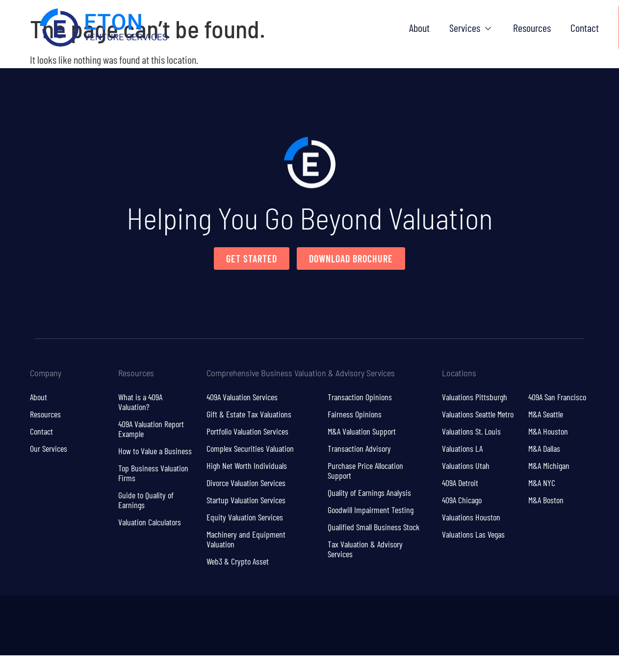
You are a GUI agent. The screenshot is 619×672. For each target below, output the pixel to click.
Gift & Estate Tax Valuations (249, 414)
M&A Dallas (544, 448)
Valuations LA (462, 448)
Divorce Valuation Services (246, 483)
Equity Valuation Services (245, 517)
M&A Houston (548, 431)
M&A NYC (542, 483)
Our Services (49, 448)
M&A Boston (546, 500)
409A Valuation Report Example (151, 429)
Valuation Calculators (150, 522)
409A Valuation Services (242, 397)
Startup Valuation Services (246, 500)
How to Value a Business (155, 451)
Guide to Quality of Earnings (146, 500)
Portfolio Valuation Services (247, 431)
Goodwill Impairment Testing (371, 510)
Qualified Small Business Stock (374, 527)
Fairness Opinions (355, 414)
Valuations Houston (471, 517)
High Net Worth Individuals (247, 465)
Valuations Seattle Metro (478, 414)
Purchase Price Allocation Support (365, 470)
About (39, 397)
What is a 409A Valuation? (140, 402)
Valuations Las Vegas (473, 534)
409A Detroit (460, 483)
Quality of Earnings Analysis (369, 492)
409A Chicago (462, 500)
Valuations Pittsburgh (475, 397)
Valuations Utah (466, 465)
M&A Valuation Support (362, 431)
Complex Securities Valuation (250, 448)
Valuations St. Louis (471, 431)
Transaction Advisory (359, 448)
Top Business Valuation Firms (153, 473)
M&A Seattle (546, 414)
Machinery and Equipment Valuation (246, 539)
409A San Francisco (557, 397)
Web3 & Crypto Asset (238, 561)
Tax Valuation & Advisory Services (365, 549)
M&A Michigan (549, 465)
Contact (41, 431)
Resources (45, 414)
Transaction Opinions (360, 397)
